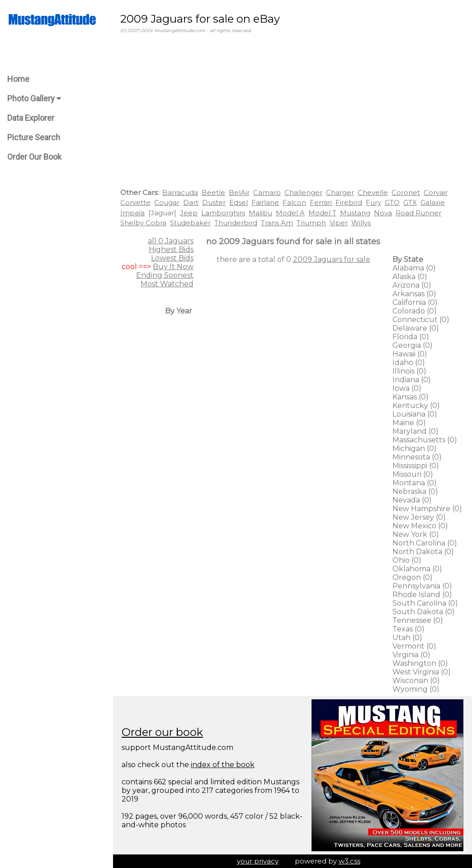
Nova (383, 213)
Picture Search (34, 137)
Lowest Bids (172, 258)
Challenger (303, 192)
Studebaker (190, 223)
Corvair (436, 192)
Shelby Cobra (143, 223)
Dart (191, 202)
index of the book (223, 765)
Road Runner (418, 213)
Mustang (355, 213)
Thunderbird (236, 223)
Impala (132, 213)
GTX (410, 202)
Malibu (260, 213)
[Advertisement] (293, 113)
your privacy (258, 861)
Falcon (294, 202)
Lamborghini (223, 213)
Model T (322, 213)
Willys (361, 223)
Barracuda (180, 192)
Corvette (135, 202)
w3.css (349, 861)
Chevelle (373, 192)
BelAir (239, 192)
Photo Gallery (34, 98)
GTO (392, 202)
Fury (373, 202)
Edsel (238, 202)
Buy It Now (173, 267)
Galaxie (433, 202)
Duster (214, 202)
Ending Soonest (165, 275)
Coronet (406, 192)
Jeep (189, 213)
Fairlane (265, 202)
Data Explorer (31, 118)
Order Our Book (34, 157)
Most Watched (167, 284)
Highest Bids (171, 249)
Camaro (267, 192)
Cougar (167, 202)
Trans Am (277, 223)
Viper (339, 223)
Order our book (162, 732)
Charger (340, 192)
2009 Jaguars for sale (332, 259)
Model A (290, 213)
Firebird (349, 202)
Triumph (311, 223)
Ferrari (321, 202)
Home (18, 79)
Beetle (213, 192)
